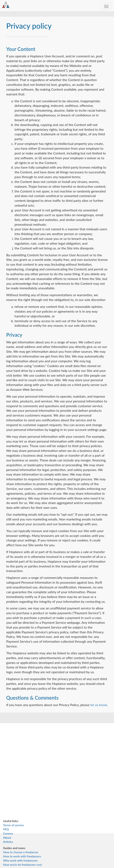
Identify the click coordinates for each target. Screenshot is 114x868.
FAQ (6, 829)
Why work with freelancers (20, 860)
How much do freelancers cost (22, 865)
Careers (8, 833)
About (7, 838)
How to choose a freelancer (21, 852)
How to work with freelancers (22, 856)
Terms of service (13, 825)
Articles (8, 842)
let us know (99, 705)
